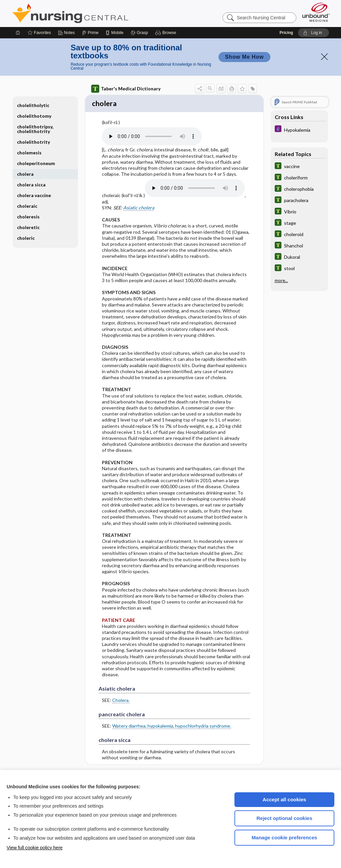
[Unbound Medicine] (316, 12)
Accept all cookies (285, 799)
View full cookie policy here (35, 848)
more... (281, 280)
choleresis (28, 217)
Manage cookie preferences (285, 837)
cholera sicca (31, 185)
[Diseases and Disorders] (299, 130)
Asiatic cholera (139, 208)
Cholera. (121, 701)
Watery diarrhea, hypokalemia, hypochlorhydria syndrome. (172, 727)
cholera (25, 174)
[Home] (18, 33)
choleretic (28, 227)
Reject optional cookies (284, 818)
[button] (167, 33)
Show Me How (244, 57)
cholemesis (29, 153)
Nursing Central (95, 13)
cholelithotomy (34, 116)
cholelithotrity (33, 142)
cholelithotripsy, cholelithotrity (35, 129)
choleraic (27, 206)
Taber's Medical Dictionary (126, 89)
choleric (26, 238)
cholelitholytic (33, 105)
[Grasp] (139, 33)
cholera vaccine (34, 195)
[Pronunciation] (152, 137)
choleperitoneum (36, 163)
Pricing (286, 33)
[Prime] (90, 33)
